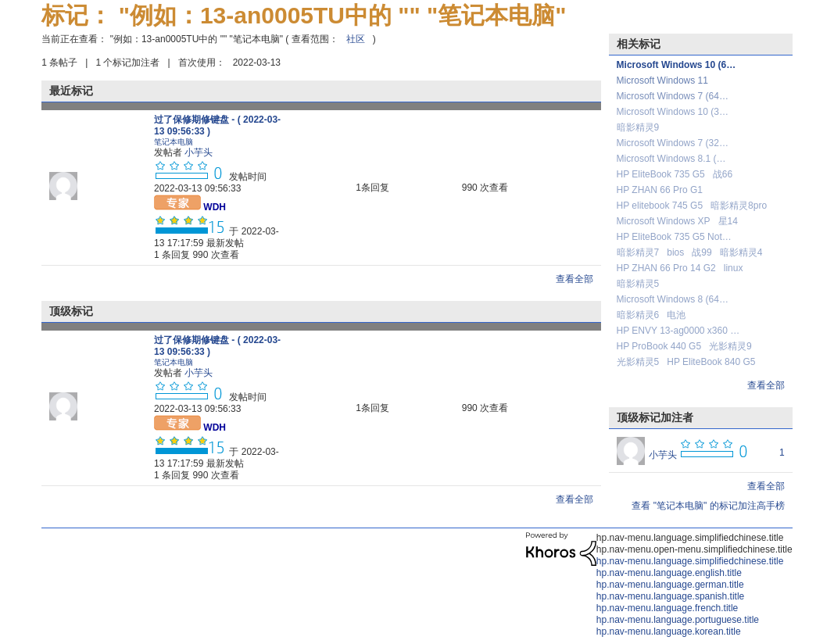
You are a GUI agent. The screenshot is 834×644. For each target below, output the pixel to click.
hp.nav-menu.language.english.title (669, 573)
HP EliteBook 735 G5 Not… (674, 237)
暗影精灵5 (638, 284)
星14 (728, 221)
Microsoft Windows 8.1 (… (671, 159)
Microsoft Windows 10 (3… (673, 112)
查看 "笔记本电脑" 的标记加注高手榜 (708, 506)
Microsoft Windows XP (664, 221)
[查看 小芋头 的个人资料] (199, 152)
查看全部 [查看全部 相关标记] (766, 385)
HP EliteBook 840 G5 (711, 362)
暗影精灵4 (741, 252)
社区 (356, 39)
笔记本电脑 (174, 142)
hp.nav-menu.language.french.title (667, 608)
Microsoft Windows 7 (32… (673, 143)
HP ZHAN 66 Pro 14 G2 (666, 268)
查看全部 (574, 279)
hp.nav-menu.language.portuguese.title (678, 620)
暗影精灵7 (638, 252)
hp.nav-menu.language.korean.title (669, 631)
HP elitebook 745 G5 (660, 206)
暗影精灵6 (638, 315)
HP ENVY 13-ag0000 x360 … (678, 331)
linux (734, 268)
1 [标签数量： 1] (782, 453)
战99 (702, 252)
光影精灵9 (730, 346)
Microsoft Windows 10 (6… (677, 65)
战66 (723, 174)
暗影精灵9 (638, 127)
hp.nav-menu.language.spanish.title (670, 596)
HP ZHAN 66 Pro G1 (660, 190)
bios (675, 252)
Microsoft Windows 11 (662, 80)
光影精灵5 (638, 362)
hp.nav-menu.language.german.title (670, 585)
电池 (676, 315)
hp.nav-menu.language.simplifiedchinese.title (690, 561)
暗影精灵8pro (739, 206)
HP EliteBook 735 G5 (661, 174)
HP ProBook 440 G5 (659, 346)
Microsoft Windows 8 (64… (673, 299)
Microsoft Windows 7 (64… (673, 96)
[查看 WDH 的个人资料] (215, 207)
